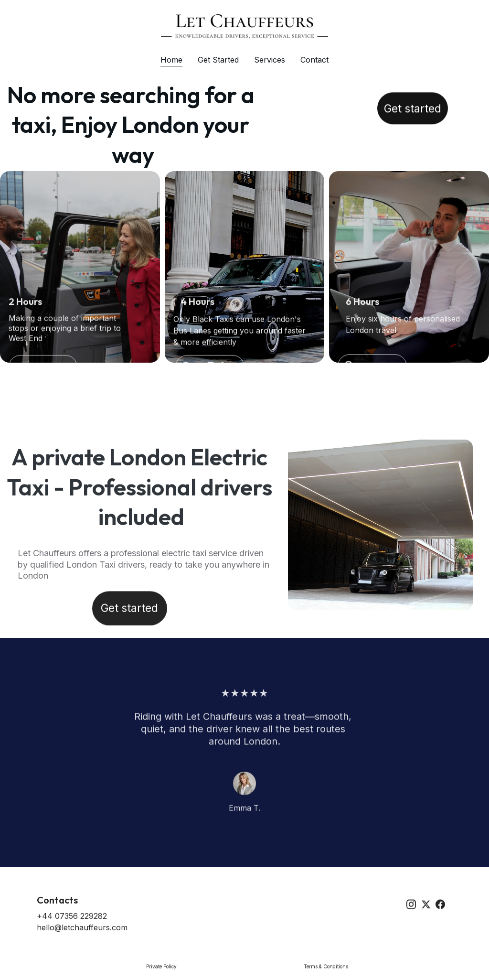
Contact (314, 60)
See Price (210, 370)
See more (372, 368)
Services (270, 60)
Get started (413, 112)
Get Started (218, 60)
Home (171, 60)
